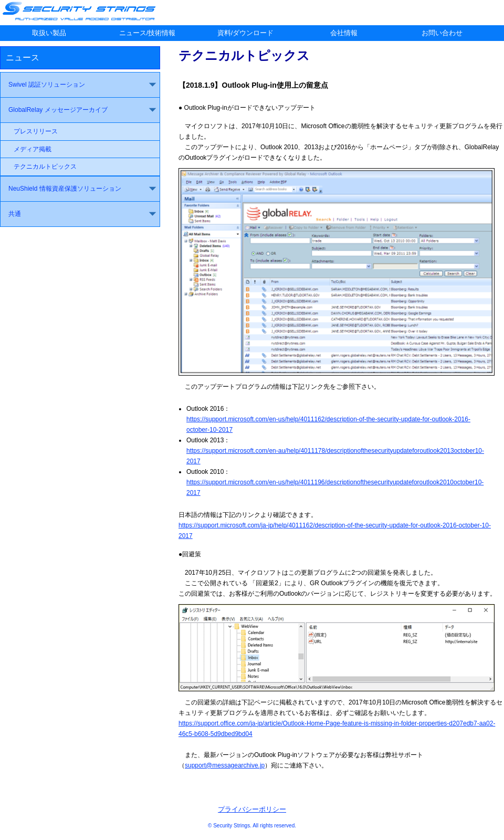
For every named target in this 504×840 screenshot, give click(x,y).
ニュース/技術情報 (148, 33)
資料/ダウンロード (246, 33)
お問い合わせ (442, 33)
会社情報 (344, 33)
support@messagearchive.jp (225, 765)
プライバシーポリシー (252, 809)
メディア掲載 (33, 149)
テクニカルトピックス (45, 167)
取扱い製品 (49, 33)
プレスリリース (36, 131)
